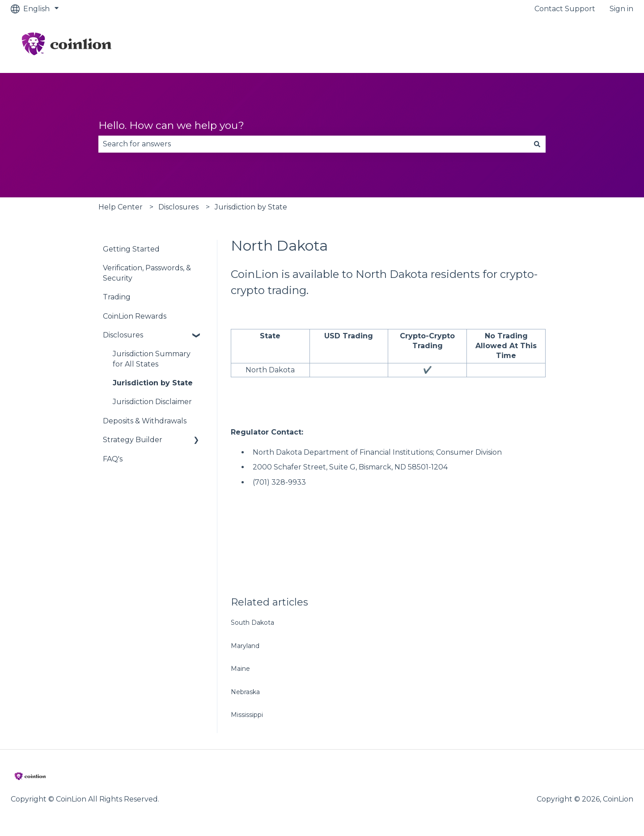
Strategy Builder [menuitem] (133, 440)
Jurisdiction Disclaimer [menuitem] (152, 402)
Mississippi (247, 715)
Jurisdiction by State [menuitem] (153, 383)
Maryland (245, 646)
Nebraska (245, 692)
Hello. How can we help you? (171, 125)
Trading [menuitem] (117, 297)
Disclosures (178, 207)
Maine (240, 669)
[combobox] (314, 144)
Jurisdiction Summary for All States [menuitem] (152, 359)
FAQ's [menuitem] (113, 459)
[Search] (537, 144)
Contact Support (565, 9)
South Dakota (252, 623)
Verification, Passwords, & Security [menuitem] (147, 273)
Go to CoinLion (598, 45)
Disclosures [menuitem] (123, 335)
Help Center (121, 207)
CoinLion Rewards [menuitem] (135, 316)
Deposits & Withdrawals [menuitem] (145, 421)
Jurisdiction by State (251, 207)
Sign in (621, 9)
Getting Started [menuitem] (131, 249)
